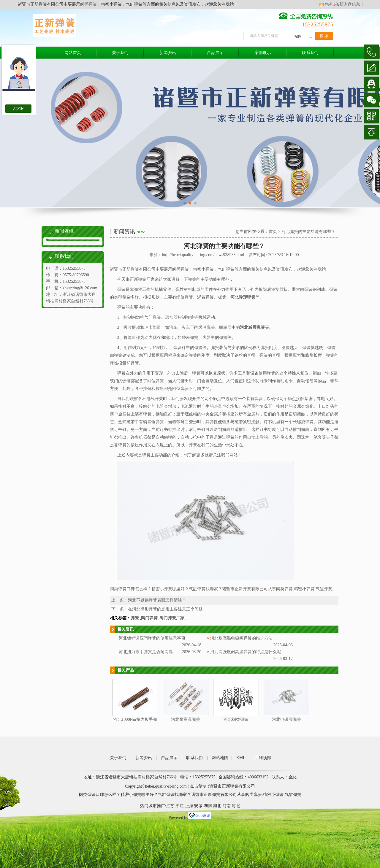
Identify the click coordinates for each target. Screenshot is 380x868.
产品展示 (215, 53)
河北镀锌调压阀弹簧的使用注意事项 (152, 638)
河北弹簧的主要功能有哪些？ (308, 232)
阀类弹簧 (88, 4)
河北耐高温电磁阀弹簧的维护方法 (241, 638)
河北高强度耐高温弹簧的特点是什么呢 (246, 652)
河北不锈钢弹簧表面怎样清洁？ (157, 600)
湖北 (217, 806)
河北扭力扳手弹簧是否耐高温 (146, 652)
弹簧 (135, 618)
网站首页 (73, 53)
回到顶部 (263, 758)
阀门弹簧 (149, 618)
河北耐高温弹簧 (186, 719)
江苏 (170, 806)
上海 (189, 806)
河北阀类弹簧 (236, 719)
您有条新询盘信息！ (342, 4)
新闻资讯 (168, 53)
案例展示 (263, 53)
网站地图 (220, 758)
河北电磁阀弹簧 (286, 719)
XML (241, 758)
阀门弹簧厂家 (172, 618)
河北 (236, 806)
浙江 (180, 806)
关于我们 (120, 53)
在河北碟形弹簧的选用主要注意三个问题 (165, 609)
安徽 (198, 806)
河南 (227, 806)
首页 (273, 232)
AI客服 (19, 109)
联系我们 (310, 53)
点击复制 (198, 786)
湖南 (208, 806)
